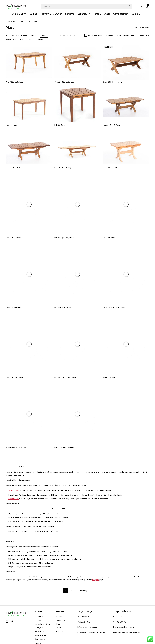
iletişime (96, 580)
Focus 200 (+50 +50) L (63, 168)
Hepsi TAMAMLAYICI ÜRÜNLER (16, 35)
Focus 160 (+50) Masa (111, 125)
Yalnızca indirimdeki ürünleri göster (101, 35)
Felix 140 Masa (11, 125)
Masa (44, 36)
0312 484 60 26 (84, 617)
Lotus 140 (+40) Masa (14, 238)
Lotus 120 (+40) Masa (111, 168)
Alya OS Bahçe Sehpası (15, 82)
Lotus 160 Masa (109, 238)
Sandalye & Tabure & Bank (15, 39)
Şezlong (40, 39)
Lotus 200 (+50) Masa (14, 377)
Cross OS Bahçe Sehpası (112, 82)
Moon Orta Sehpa (110, 377)
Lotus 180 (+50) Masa (63, 307)
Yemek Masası (14, 490)
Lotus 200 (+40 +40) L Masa (114, 307)
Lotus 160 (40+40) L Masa (64, 238)
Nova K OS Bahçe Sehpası (64, 447)
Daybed (34, 35)
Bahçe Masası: (14, 499)
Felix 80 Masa (59, 125)
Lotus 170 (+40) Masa (14, 307)
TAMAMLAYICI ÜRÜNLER (21, 21)
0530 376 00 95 (84, 622)
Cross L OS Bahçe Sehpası (64, 82)
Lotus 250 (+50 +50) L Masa (65, 377)
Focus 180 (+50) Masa (14, 168)
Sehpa (31, 39)
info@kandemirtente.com (88, 627)
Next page (84, 591)
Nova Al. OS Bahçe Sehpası (16, 447)
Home (8, 21)
